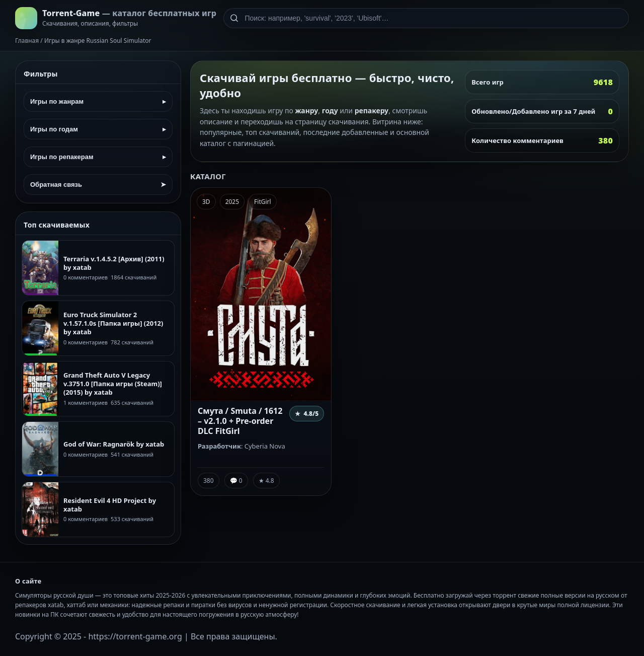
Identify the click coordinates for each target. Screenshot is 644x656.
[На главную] (116, 18)
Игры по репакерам (98, 157)
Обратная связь (98, 185)
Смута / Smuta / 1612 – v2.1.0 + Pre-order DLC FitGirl (240, 421)
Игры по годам (98, 129)
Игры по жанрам (98, 101)
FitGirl (263, 202)
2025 (232, 202)
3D (206, 202)
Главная (27, 41)
